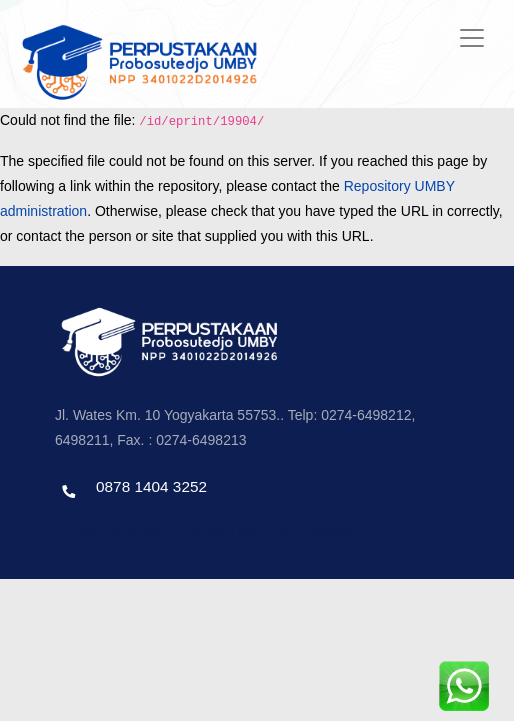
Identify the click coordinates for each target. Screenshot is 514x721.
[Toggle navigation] (472, 38)
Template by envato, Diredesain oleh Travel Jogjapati (205, 529)
